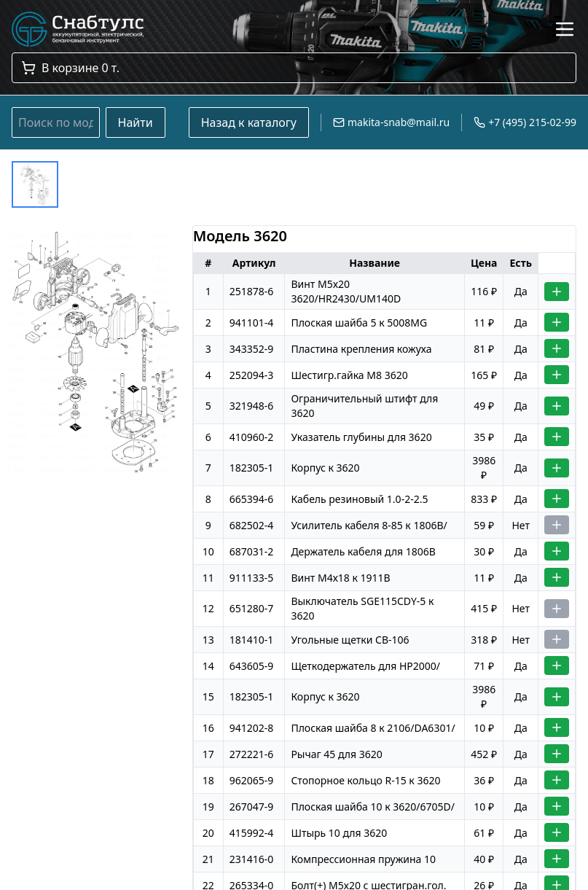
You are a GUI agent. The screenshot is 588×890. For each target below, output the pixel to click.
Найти (136, 122)
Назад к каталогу (249, 122)
